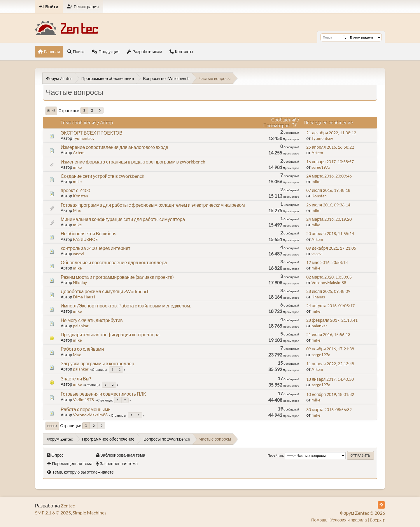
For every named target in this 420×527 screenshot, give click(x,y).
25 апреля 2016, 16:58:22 (330, 147)
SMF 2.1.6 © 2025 (53, 513)
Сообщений (284, 120)
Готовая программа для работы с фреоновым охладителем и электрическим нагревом (153, 205)
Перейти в (275, 455)
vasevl (78, 254)
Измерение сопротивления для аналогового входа (114, 147)
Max (77, 210)
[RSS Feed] (381, 505)
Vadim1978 (83, 400)
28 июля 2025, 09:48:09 (328, 291)
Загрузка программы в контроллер (97, 363)
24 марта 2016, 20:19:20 (329, 219)
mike (77, 167)
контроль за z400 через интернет (96, 248)
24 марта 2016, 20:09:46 (329, 176)
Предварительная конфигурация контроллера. (111, 334)
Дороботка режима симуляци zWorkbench (105, 291)
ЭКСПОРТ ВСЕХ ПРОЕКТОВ (91, 133)
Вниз (51, 111)
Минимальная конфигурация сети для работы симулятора (123, 219)
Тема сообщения (78, 122)
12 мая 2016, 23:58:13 (327, 262)
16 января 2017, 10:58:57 (330, 162)
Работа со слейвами (82, 349)
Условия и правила (349, 520)
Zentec (68, 506)
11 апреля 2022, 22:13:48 (330, 364)
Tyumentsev (84, 138)
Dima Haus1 (84, 297)
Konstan (80, 196)
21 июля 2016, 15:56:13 (328, 334)
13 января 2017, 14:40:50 (330, 379)
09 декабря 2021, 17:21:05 (331, 248)
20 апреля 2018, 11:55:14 (330, 233)
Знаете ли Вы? (76, 379)
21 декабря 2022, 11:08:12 (331, 133)
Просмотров (281, 125)
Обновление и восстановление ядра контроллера (114, 262)
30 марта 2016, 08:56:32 (329, 409)
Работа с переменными (86, 409)
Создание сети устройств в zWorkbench (103, 176)
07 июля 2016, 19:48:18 (328, 190)
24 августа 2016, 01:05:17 (330, 306)
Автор (106, 122)
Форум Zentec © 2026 (362, 513)
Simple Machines (90, 513)
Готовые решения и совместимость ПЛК (103, 394)
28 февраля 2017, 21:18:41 (332, 320)
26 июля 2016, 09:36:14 (328, 205)
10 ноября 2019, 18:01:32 (330, 394)
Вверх (52, 426)
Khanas (318, 297)
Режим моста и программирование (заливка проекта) (117, 277)
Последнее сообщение (328, 122)
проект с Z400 (75, 190)
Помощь (319, 520)
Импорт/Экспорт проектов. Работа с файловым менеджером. (126, 306)
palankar (81, 326)
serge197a (321, 167)
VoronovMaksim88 (329, 282)
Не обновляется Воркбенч (89, 233)
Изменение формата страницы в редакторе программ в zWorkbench (133, 162)
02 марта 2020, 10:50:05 (329, 277)
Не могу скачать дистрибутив (92, 320)
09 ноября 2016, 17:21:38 (330, 349)
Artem (79, 153)
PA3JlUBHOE (85, 239)
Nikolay (80, 282)
